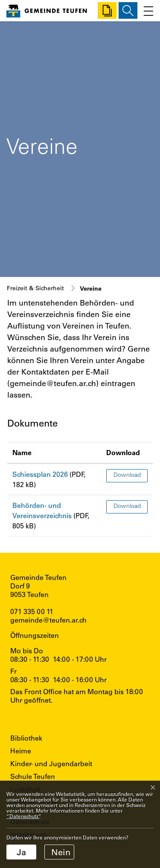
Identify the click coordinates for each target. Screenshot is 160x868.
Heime (21, 751)
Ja (21, 852)
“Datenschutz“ (23, 816)
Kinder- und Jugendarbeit (51, 763)
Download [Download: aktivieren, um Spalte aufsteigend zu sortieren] (123, 452)
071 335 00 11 (32, 611)
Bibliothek (26, 738)
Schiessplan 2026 (40, 474)
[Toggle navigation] (147, 10)
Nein (61, 852)
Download (127, 476)
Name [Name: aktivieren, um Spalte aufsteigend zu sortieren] (22, 452)
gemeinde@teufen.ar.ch (48, 620)
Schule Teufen (33, 776)
